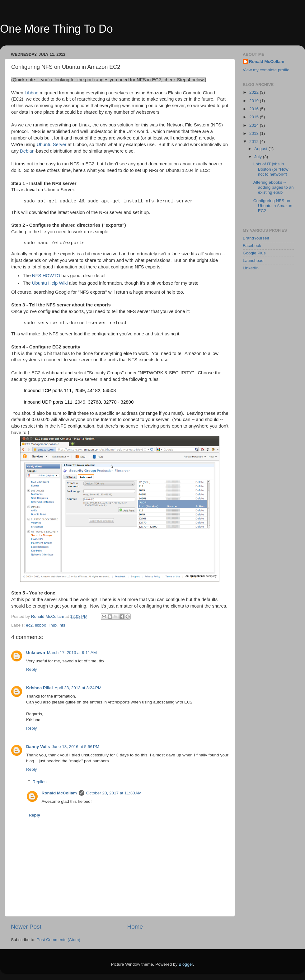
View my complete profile (266, 70)
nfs (62, 625)
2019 (255, 101)
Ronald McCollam (59, 793)
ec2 (29, 625)
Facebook (252, 246)
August (261, 149)
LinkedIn (251, 268)
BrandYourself (256, 238)
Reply (32, 669)
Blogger (186, 964)
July (259, 157)
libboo (41, 625)
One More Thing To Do (56, 29)
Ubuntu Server (52, 144)
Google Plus (254, 253)
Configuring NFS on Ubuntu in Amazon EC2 (273, 206)
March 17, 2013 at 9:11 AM (72, 653)
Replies (40, 782)
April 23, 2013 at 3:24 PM (78, 688)
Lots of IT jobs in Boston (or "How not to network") (271, 169)
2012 (255, 142)
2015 (255, 117)
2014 (255, 125)
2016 (255, 109)
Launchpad (253, 260)
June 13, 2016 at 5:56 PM (75, 747)
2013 (255, 133)
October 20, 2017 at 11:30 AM (114, 793)
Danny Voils (38, 747)
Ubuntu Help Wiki (50, 283)
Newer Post (26, 927)
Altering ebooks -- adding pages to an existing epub (274, 187)
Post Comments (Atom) (59, 940)
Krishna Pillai (40, 688)
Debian (27, 151)
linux (53, 625)
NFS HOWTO (46, 276)
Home (135, 927)
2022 (255, 92)
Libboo (32, 93)
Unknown (36, 653)
